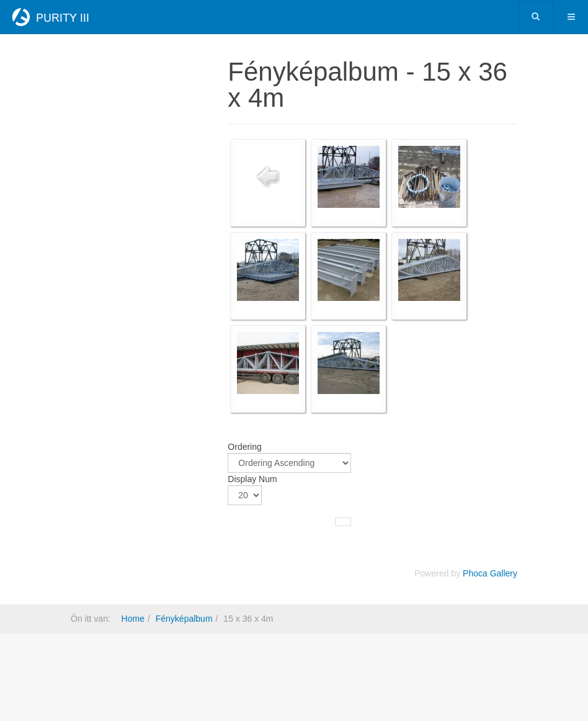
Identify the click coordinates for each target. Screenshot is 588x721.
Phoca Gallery (490, 573)
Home (133, 619)
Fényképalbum (184, 619)
